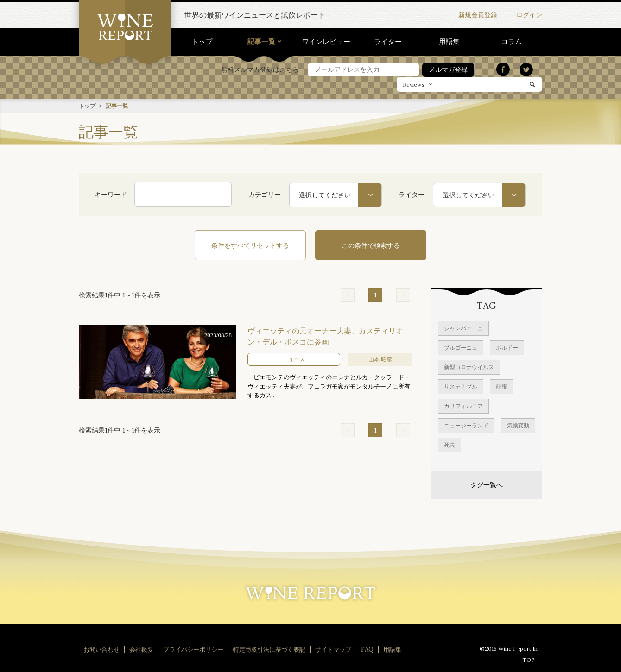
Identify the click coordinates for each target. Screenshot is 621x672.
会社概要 (141, 649)
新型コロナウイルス (469, 367)
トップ (202, 41)
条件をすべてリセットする (250, 245)
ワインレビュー (326, 41)
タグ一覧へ (487, 484)
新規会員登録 (478, 15)
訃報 (501, 386)
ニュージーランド (466, 425)
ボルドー (507, 347)
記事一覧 (261, 41)
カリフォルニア (463, 405)
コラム (511, 41)
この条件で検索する (371, 245)
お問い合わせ (101, 649)
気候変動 (518, 425)
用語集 (449, 41)
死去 (450, 444)
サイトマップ (333, 649)
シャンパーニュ (463, 328)
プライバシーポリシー (193, 649)
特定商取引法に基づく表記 (269, 649)
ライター (388, 41)
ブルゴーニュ (461, 347)
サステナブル (461, 386)
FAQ (367, 649)
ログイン (529, 15)
